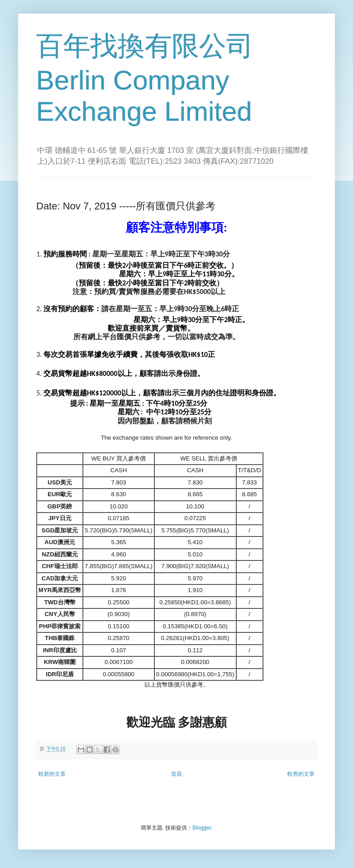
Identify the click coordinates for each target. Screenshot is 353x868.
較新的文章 (52, 774)
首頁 (176, 774)
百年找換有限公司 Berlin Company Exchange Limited (145, 79)
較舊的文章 (301, 774)
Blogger (202, 828)
